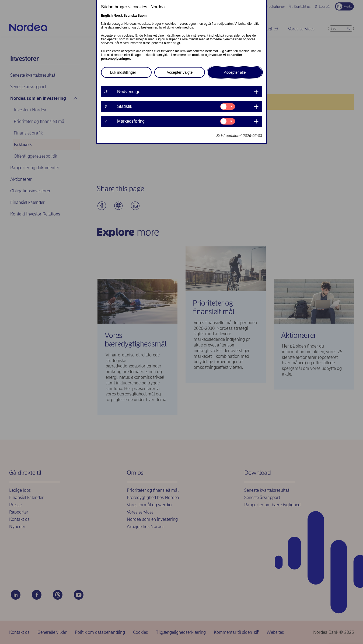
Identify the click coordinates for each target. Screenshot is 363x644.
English (107, 16)
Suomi (143, 16)
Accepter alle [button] (235, 72)
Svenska (130, 16)
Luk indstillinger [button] (123, 72)
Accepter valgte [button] (180, 72)
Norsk (118, 16)
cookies (198, 55)
